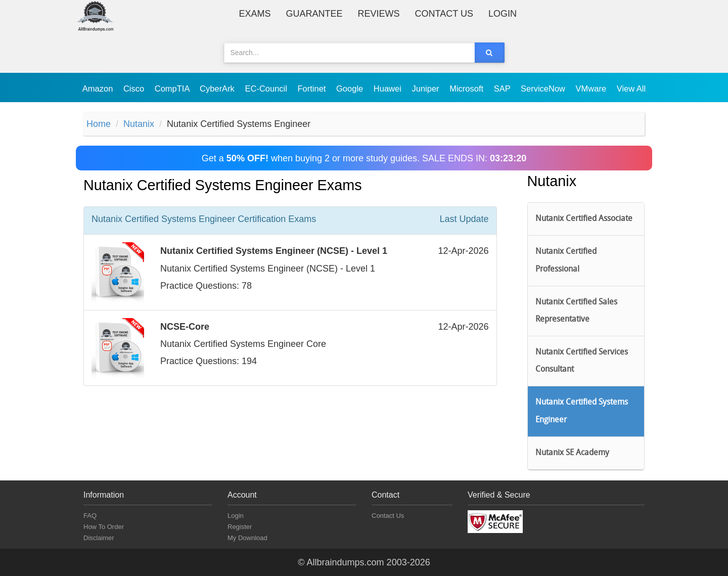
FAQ (90, 516)
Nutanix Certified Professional (566, 260)
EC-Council (267, 88)
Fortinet (313, 88)
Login (503, 14)
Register (240, 527)
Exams (255, 14)
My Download (247, 538)
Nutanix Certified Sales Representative (576, 311)
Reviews (379, 14)
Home (99, 124)
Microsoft (468, 88)
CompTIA (173, 88)
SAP (503, 88)
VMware (592, 88)
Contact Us (444, 14)
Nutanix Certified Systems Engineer (582, 411)
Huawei (389, 88)
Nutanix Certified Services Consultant (582, 361)
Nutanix (139, 124)
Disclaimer (99, 538)
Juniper (426, 88)
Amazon (99, 88)
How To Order (104, 527)
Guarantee (314, 14)
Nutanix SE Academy (572, 453)
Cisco (135, 88)
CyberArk (218, 88)
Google (351, 88)
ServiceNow (544, 88)
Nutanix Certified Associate (584, 219)
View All (631, 88)
